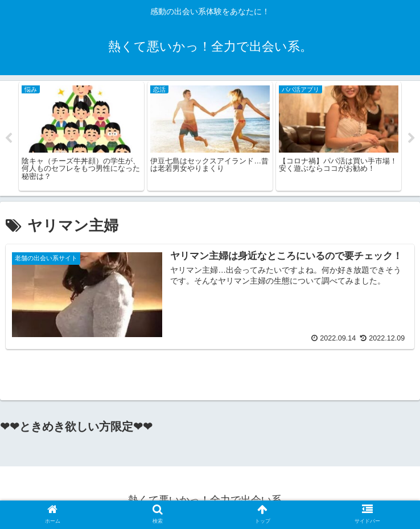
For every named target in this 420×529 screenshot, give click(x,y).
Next (411, 138)
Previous (9, 138)
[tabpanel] (81, 136)
